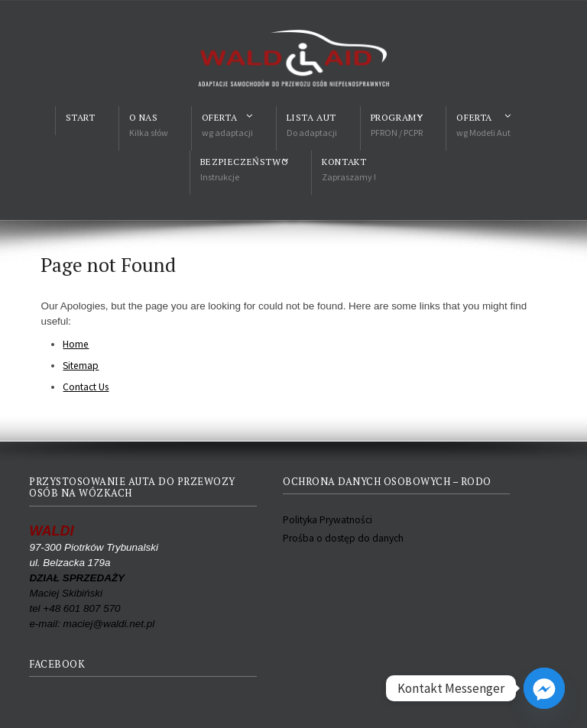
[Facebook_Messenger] (544, 688)
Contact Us (86, 387)
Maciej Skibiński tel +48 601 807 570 (77, 593)
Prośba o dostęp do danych (343, 538)
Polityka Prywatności (328, 520)
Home (76, 344)
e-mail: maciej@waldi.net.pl (92, 624)
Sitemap (81, 366)
